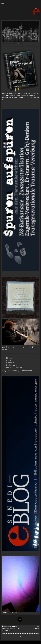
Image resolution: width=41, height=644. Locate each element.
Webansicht (36, 628)
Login (38, 626)
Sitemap (14, 627)
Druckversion (7, 627)
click (31, 97)
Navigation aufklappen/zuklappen (20, 3)
